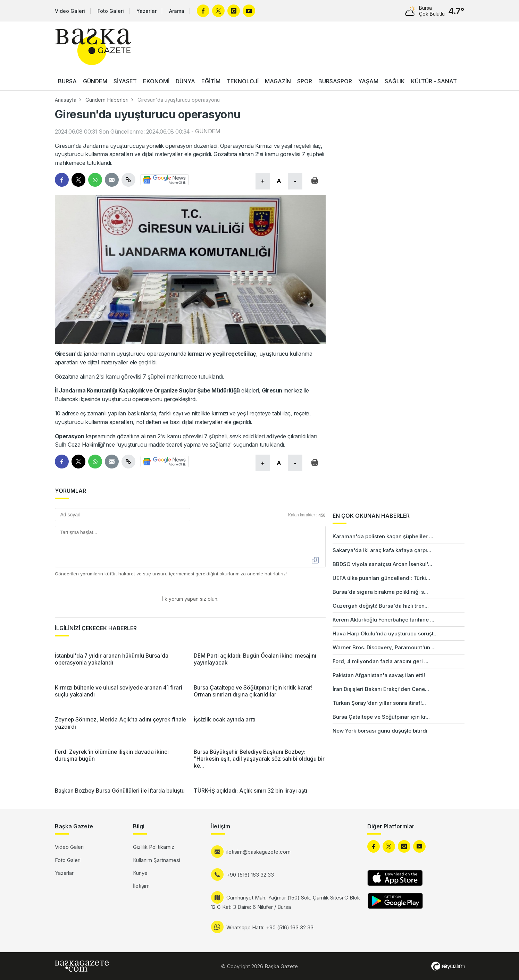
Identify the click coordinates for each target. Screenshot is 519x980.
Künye (140, 873)
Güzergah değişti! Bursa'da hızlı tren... (381, 606)
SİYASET (125, 81)
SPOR (305, 81)
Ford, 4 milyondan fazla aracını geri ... (380, 661)
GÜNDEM (95, 81)
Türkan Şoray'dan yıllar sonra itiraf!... (379, 703)
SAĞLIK (395, 81)
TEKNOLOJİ (243, 81)
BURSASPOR (335, 81)
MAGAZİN (278, 81)
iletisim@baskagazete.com (258, 852)
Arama (177, 11)
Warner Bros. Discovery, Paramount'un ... (384, 647)
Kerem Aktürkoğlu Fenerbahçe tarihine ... (383, 620)
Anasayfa (66, 100)
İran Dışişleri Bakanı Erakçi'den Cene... (381, 689)
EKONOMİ (156, 81)
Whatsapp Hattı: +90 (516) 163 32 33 (270, 927)
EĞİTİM (211, 81)
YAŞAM (368, 81)
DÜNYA (185, 81)
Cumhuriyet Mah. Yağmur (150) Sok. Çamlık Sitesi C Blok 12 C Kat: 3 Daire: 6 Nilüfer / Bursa (286, 902)
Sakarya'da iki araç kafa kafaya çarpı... (382, 550)
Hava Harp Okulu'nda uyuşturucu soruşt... (385, 633)
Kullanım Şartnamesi (157, 860)
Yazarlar (147, 11)
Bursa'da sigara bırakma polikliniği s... (380, 592)
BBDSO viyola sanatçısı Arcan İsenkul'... (382, 564)
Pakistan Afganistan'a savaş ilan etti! (379, 675)
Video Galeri (70, 11)
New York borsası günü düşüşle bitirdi (380, 731)
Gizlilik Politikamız (154, 847)
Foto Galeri (111, 11)
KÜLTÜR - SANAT (434, 81)
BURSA (67, 81)
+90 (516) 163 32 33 (250, 875)
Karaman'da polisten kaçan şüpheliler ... (383, 536)
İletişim (141, 886)
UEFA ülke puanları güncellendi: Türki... (381, 578)
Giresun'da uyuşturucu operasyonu (179, 100)
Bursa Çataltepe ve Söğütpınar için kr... (381, 717)
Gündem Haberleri (107, 100)
